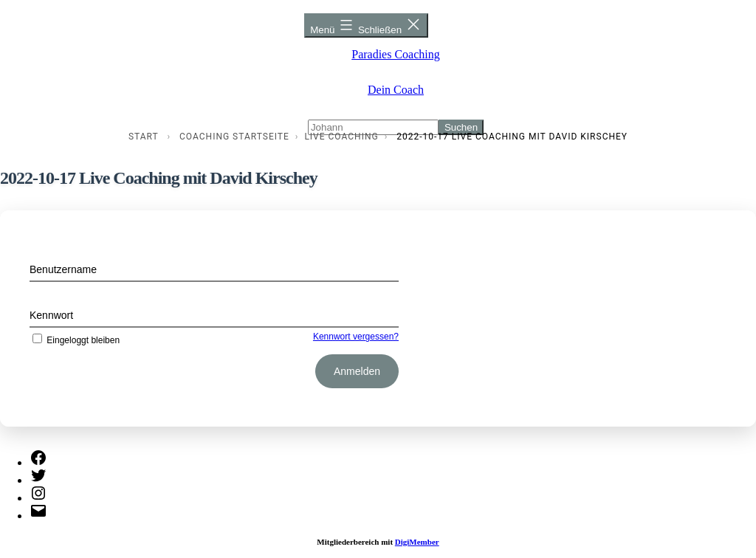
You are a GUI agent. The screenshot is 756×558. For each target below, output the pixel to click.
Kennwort (51, 315)
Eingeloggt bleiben (75, 340)
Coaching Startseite (234, 137)
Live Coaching (341, 137)
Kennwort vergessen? (356, 337)
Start (144, 137)
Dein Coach (396, 90)
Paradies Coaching (396, 54)
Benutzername (63, 269)
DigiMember (417, 542)
